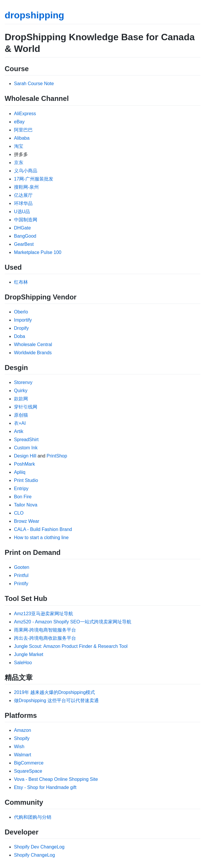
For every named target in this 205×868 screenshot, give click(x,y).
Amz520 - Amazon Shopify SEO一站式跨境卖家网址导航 (73, 622)
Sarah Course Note (34, 84)
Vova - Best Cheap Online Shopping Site (56, 779)
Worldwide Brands (33, 353)
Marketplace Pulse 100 (38, 252)
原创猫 (21, 415)
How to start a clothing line (41, 538)
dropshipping (34, 15)
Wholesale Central (33, 344)
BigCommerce (29, 763)
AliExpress (25, 114)
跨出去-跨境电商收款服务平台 (45, 638)
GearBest (24, 244)
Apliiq (20, 472)
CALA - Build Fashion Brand (43, 529)
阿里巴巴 (23, 130)
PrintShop (57, 456)
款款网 (21, 399)
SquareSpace (28, 771)
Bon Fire (23, 497)
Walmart (23, 755)
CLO (19, 513)
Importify (23, 320)
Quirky (21, 391)
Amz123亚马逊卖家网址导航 (44, 614)
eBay (19, 122)
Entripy (21, 489)
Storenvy (23, 382)
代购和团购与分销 (33, 817)
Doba (20, 336)
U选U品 (22, 212)
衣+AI (20, 423)
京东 (19, 163)
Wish (19, 747)
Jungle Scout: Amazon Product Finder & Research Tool (71, 646)
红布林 (21, 282)
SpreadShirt (26, 440)
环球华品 (23, 203)
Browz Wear (27, 521)
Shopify (22, 738)
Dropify (21, 328)
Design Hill (25, 456)
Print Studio (26, 480)
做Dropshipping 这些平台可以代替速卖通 (56, 700)
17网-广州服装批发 (34, 179)
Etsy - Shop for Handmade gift (45, 787)
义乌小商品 (26, 171)
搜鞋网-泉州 (26, 187)
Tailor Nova (26, 505)
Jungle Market (29, 654)
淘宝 (19, 146)
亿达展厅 (23, 195)
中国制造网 (26, 220)
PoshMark (24, 464)
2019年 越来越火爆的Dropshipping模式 (54, 692)
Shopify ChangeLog (35, 855)
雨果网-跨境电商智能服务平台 (45, 630)
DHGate (22, 228)
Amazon (23, 730)
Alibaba (22, 138)
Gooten (22, 567)
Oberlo (21, 312)
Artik (19, 431)
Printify (21, 584)
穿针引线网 (26, 407)
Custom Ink (26, 448)
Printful (21, 575)
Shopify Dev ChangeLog (39, 847)
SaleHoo (23, 663)
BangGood (25, 236)
